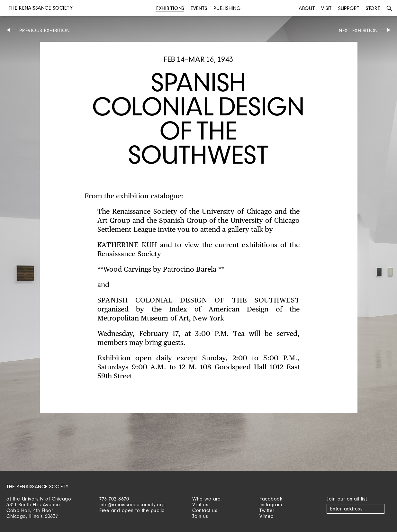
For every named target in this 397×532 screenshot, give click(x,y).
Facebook (271, 499)
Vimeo (267, 516)
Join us (200, 516)
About (307, 8)
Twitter (267, 510)
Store (373, 8)
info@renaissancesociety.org (132, 505)
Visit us (200, 505)
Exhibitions (170, 8)
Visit (326, 8)
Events (199, 8)
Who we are (206, 499)
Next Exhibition (358, 30)
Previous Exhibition (44, 30)
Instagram (271, 505)
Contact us (205, 510)
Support (349, 8)
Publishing (227, 8)
